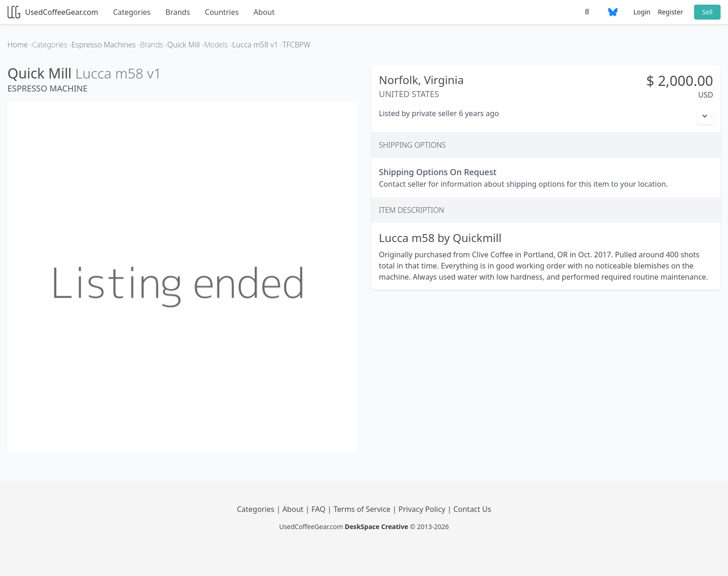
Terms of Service (363, 509)
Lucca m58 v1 (118, 73)
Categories (132, 12)
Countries (222, 12)
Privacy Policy (423, 509)
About (264, 12)
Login (642, 12)
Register (670, 12)
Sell (707, 12)
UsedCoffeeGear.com (53, 12)
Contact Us (472, 509)
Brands (178, 12)
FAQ (320, 509)
